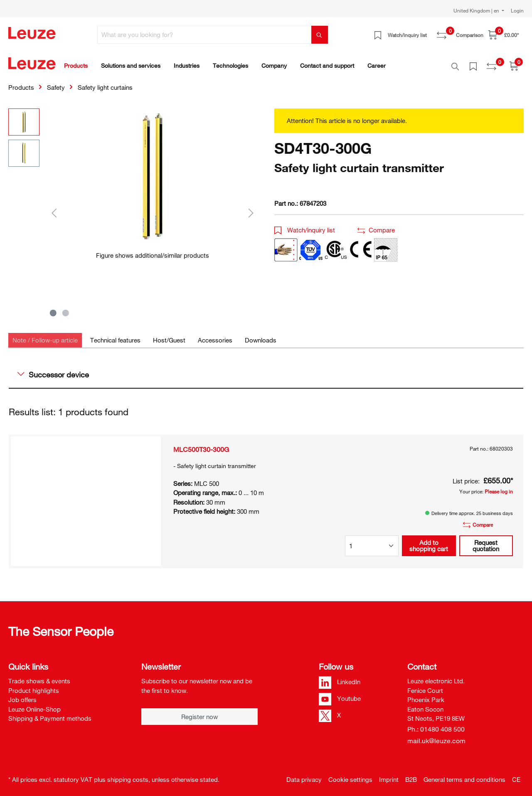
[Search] (320, 35)
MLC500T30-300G (201, 445)
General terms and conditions (464, 775)
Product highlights (34, 686)
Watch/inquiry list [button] (305, 225)
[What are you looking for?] (204, 35)
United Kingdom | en (477, 10)
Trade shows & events (39, 676)
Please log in (499, 487)
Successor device (53, 370)
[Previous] (54, 208)
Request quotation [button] (486, 541)
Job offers (22, 695)
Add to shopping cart (429, 541)
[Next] (251, 208)
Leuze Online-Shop (34, 705)
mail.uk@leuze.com (436, 736)
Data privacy (304, 775)
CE (516, 775)
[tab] (45, 336)
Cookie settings (350, 775)
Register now (199, 712)
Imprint (389, 775)
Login (517, 10)
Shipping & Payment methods (50, 714)
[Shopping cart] (504, 35)
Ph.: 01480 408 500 (436, 725)
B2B (411, 775)
